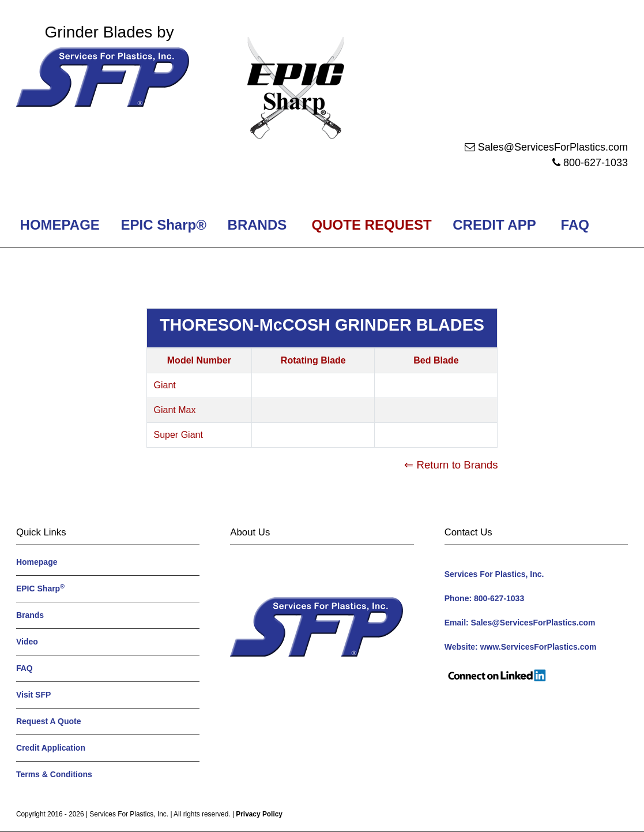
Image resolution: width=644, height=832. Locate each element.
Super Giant (178, 435)
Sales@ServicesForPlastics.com (553, 147)
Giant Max (175, 410)
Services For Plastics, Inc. (129, 814)
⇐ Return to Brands (451, 465)
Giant (165, 385)
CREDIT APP (494, 225)
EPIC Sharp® (162, 225)
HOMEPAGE (58, 225)
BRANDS (255, 225)
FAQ (575, 225)
